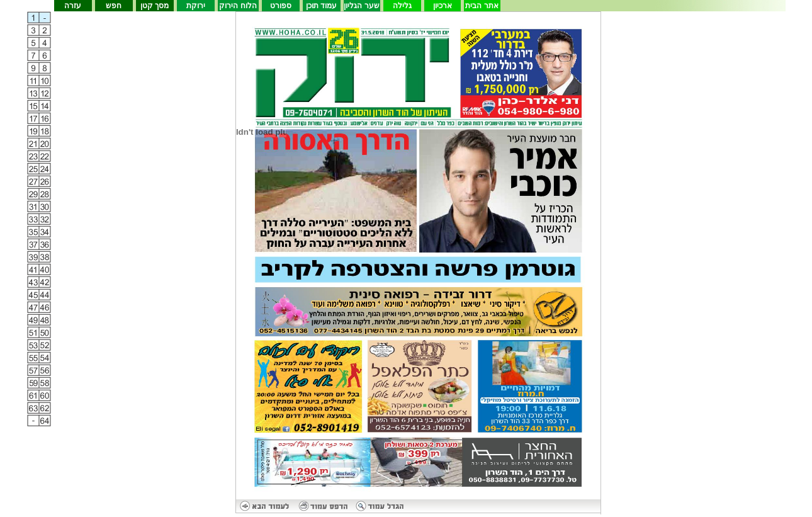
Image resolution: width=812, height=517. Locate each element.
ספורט (281, 6)
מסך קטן (155, 6)
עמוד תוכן (321, 6)
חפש (114, 6)
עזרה (73, 6)
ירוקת (196, 6)
